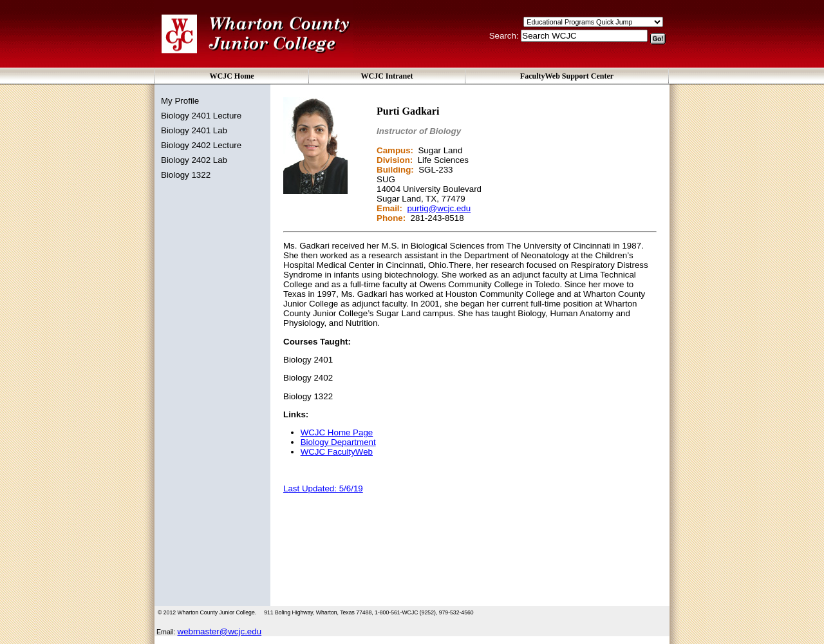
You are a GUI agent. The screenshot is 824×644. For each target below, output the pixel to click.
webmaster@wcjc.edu (220, 631)
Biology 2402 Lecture (201, 145)
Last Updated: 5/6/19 (323, 488)
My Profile (180, 101)
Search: (505, 36)
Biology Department (338, 442)
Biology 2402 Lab (194, 160)
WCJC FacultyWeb (337, 452)
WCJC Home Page (337, 432)
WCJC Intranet (387, 76)
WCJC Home (232, 76)
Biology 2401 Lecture (201, 116)
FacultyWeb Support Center (567, 76)
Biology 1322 (186, 175)
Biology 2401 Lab (194, 130)
